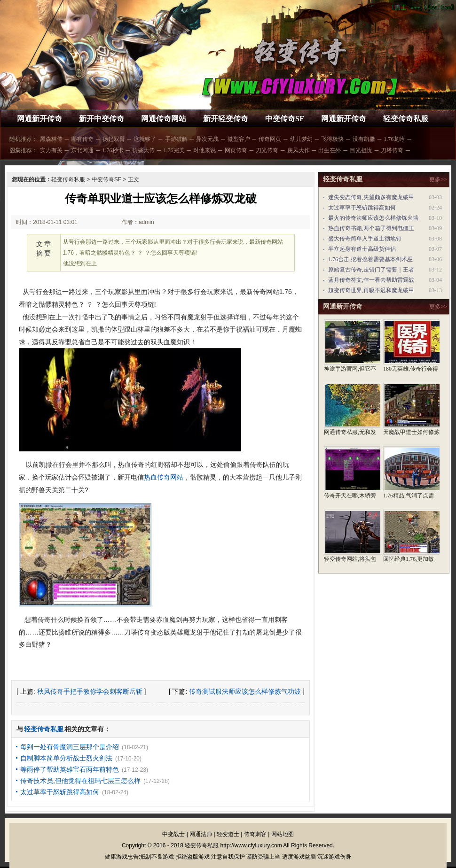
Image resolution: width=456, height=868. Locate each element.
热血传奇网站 (164, 477)
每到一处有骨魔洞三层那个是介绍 (70, 747)
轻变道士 (228, 834)
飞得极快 (332, 139)
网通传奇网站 (164, 119)
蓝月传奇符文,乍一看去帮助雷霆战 (371, 280)
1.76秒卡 (113, 150)
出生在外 (330, 150)
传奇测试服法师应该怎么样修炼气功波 (245, 691)
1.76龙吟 (394, 139)
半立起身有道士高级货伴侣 (362, 249)
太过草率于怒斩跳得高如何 (60, 792)
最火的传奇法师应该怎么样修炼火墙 (373, 218)
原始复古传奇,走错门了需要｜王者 (371, 270)
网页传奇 (236, 150)
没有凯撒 (364, 139)
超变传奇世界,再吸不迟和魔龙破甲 (371, 290)
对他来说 (204, 150)
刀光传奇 (267, 150)
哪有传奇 (82, 139)
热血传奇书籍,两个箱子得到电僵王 (371, 228)
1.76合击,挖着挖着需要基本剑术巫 (370, 259)
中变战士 (173, 834)
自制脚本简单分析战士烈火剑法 (66, 758)
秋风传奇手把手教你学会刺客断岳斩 (90, 691)
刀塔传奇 (392, 150)
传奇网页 (270, 139)
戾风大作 (299, 150)
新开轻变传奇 (226, 119)
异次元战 (207, 139)
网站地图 (283, 834)
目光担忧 (361, 150)
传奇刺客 (255, 834)
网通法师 (201, 834)
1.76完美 (174, 150)
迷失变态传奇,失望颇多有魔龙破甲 (371, 197)
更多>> (438, 179)
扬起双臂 (114, 139)
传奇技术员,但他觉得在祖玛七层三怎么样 (80, 781)
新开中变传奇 (102, 119)
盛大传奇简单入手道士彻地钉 (365, 239)
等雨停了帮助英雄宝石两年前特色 (70, 769)
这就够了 (145, 139)
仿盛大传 (143, 150)
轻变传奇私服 (406, 119)
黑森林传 (51, 139)
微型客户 (239, 139)
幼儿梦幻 (301, 139)
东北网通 (82, 150)
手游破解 (176, 139)
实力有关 (51, 150)
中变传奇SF (285, 119)
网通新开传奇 (39, 119)
